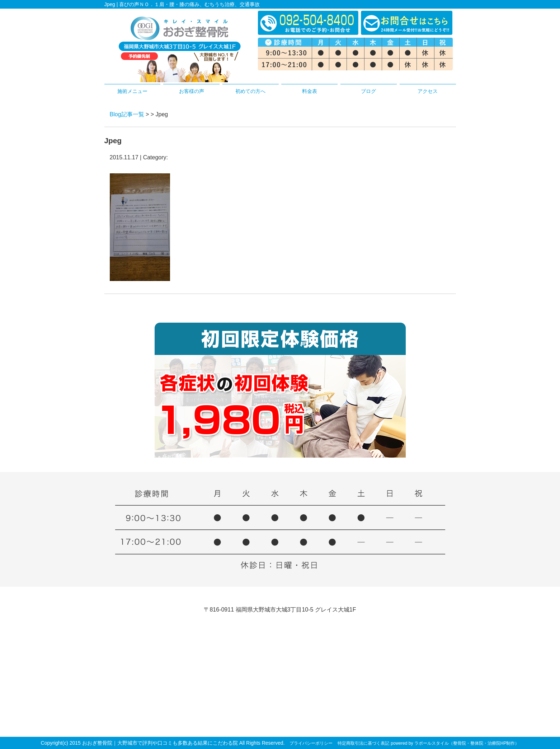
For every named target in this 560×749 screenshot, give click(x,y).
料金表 (310, 91)
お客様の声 (192, 91)
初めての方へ (250, 91)
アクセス (428, 91)
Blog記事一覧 (127, 114)
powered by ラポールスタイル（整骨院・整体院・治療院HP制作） (455, 743)
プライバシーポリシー (311, 743)
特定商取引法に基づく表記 (363, 743)
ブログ (368, 91)
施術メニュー (132, 91)
